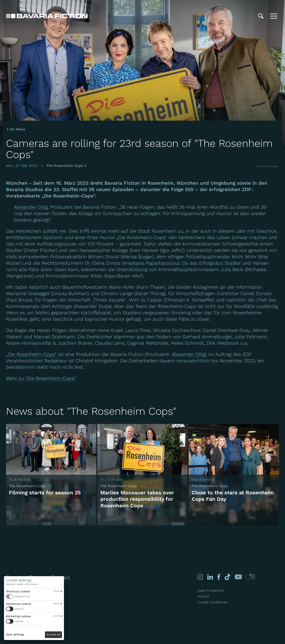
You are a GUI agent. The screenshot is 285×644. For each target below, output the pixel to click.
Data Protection (211, 590)
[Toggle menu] (274, 16)
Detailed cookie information (22, 584)
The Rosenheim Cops (65, 166)
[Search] (261, 16)
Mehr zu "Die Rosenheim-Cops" (41, 378)
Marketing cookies (18, 616)
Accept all (53, 634)
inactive (19, 609)
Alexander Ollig (31, 207)
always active (22, 596)
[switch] (34, 596)
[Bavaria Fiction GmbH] (47, 16)
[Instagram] (199, 577)
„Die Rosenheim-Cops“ (31, 354)
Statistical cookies (19, 604)
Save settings (15, 634)
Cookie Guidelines (212, 602)
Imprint (203, 596)
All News (18, 129)
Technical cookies (18, 591)
